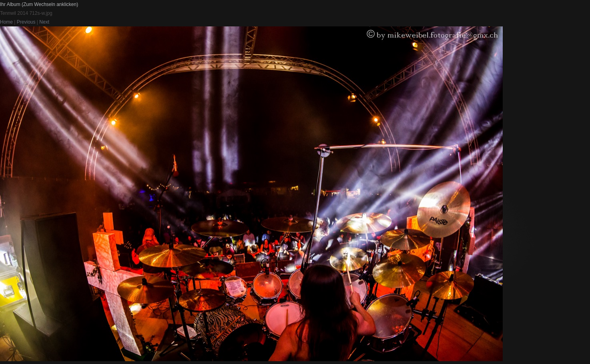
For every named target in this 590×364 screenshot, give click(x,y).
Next (44, 22)
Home (6, 22)
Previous (26, 22)
